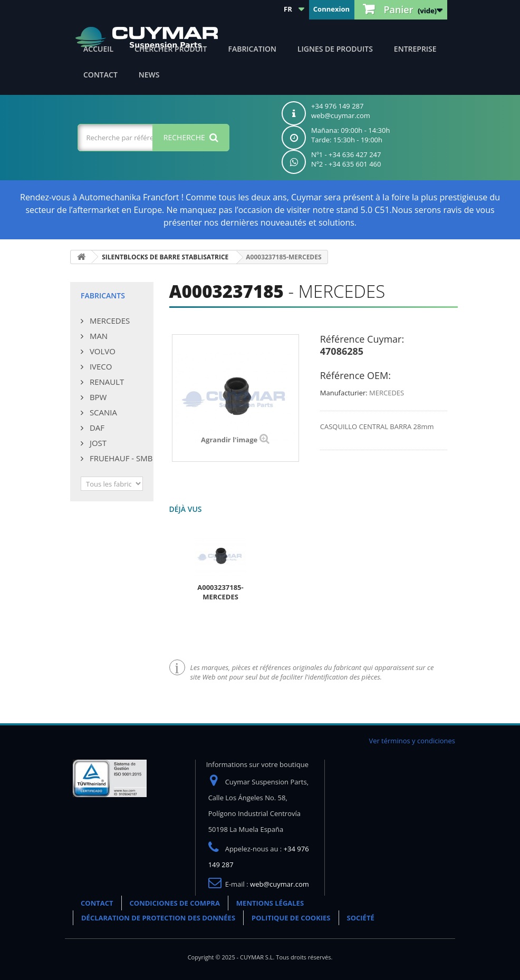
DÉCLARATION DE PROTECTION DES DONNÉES (158, 918)
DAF (96, 428)
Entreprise (415, 49)
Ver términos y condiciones (412, 741)
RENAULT (106, 382)
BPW (97, 397)
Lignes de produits (335, 49)
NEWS (149, 75)
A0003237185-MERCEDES (220, 592)
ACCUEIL (98, 49)
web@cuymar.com (280, 884)
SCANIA (102, 412)
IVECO (100, 366)
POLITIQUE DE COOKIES (291, 918)
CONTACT (100, 75)
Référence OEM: (355, 375)
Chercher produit (171, 49)
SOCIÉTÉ (361, 918)
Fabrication (252, 49)
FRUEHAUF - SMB (120, 458)
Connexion (331, 9)
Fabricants (103, 295)
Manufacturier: (344, 393)
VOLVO (102, 351)
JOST (97, 443)
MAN (98, 336)
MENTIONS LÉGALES (270, 903)
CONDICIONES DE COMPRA (175, 903)
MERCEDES (109, 321)
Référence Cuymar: (362, 339)
